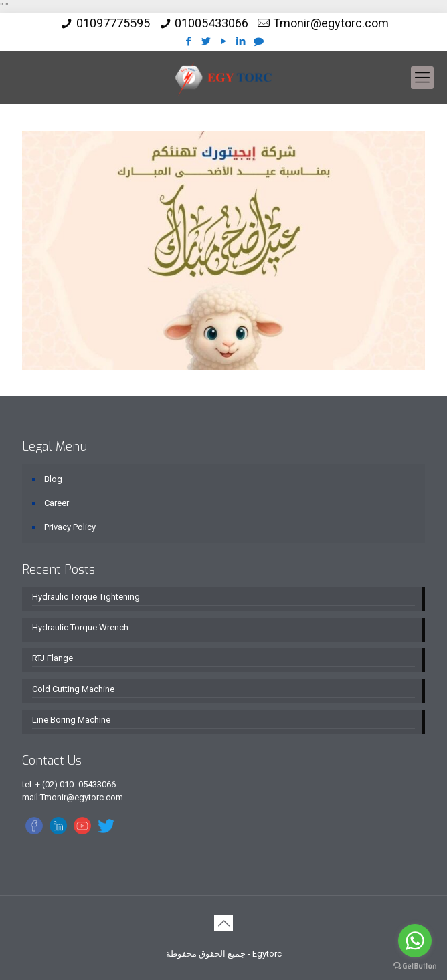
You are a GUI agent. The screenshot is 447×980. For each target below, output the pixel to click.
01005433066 (211, 23)
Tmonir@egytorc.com (331, 23)
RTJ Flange (53, 658)
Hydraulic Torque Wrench (80, 627)
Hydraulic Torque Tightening (86, 597)
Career (57, 503)
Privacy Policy (70, 527)
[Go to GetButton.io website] (415, 966)
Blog (53, 479)
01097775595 (113, 23)
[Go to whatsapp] (415, 941)
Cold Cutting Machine (73, 689)
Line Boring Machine (71, 720)
